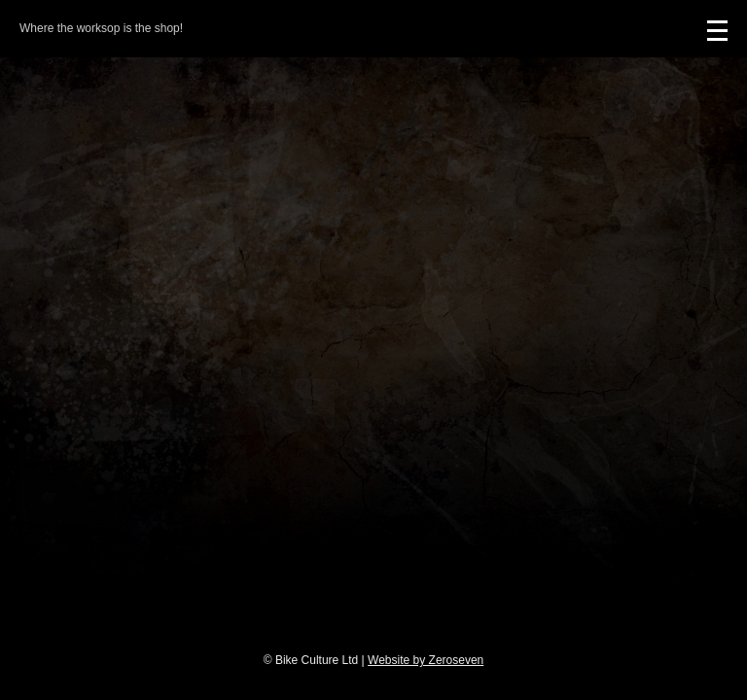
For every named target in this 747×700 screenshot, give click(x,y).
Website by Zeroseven (426, 660)
